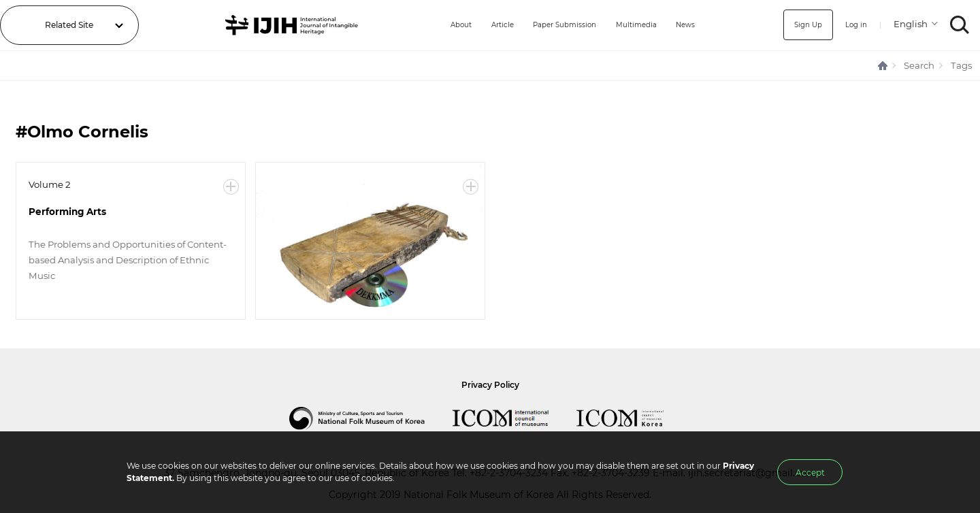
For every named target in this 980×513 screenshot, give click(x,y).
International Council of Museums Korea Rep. (634, 418)
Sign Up (802, 25)
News (688, 25)
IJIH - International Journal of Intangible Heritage (281, 25)
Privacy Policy (490, 385)
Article (484, 25)
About (439, 25)
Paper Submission (554, 25)
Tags (961, 65)
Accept (810, 473)
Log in (854, 25)
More (231, 187)
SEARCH (960, 25)
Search (919, 65)
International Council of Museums (514, 418)
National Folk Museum (371, 418)
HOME (883, 66)
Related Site (69, 25)
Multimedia (634, 25)
